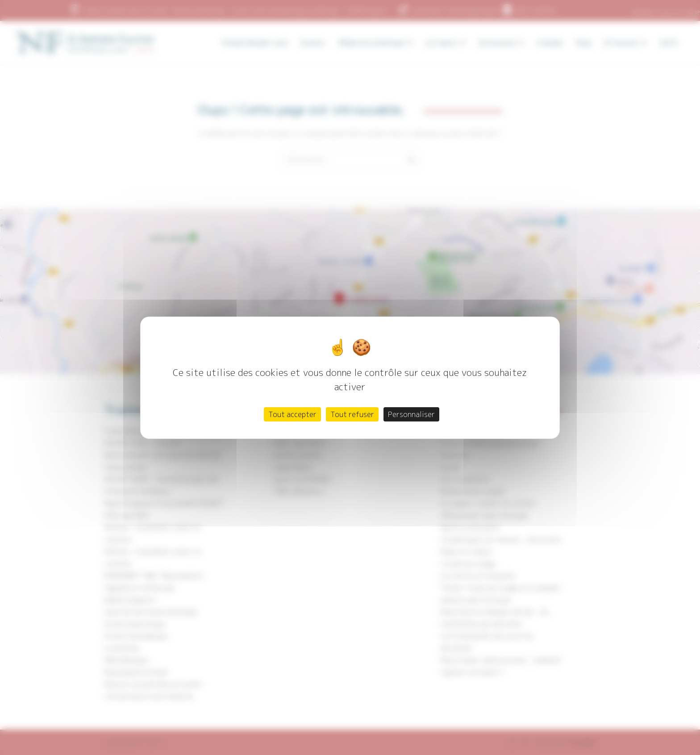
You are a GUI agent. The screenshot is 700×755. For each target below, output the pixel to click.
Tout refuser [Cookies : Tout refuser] (352, 414)
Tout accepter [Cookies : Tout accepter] (292, 414)
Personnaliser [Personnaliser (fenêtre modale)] (411, 414)
